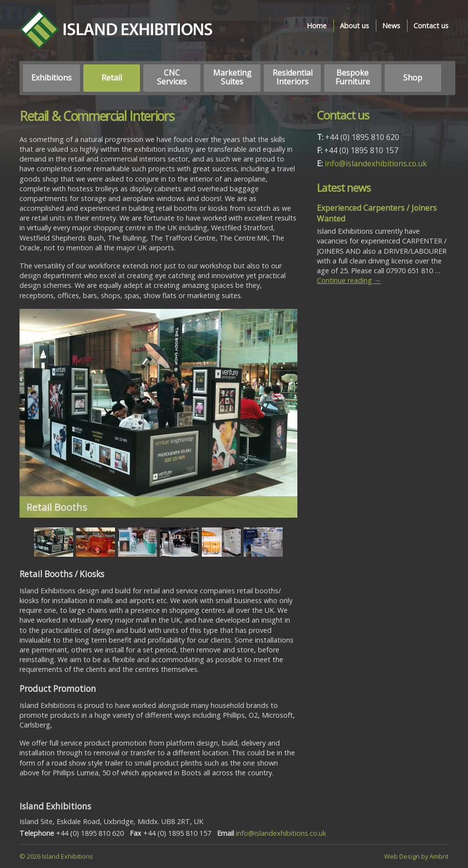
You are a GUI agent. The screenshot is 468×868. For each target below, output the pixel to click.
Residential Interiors (292, 77)
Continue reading (349, 280)
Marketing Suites (232, 77)
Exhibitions (51, 78)
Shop (413, 78)
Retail (112, 78)
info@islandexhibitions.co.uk (376, 163)
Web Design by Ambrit (416, 856)
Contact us (431, 26)
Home (317, 26)
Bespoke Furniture (353, 77)
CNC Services (172, 77)
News (391, 26)
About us (354, 26)
